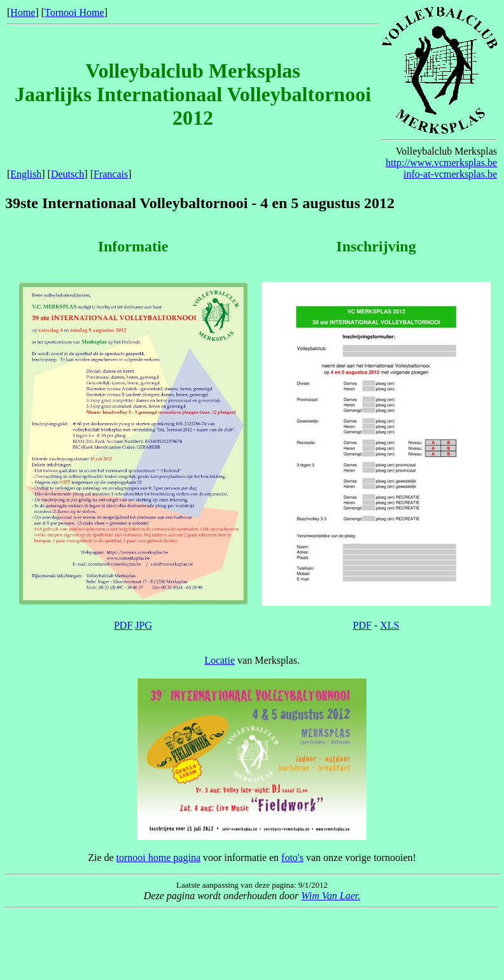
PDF (123, 625)
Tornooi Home (74, 12)
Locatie (220, 660)
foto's (292, 857)
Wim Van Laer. (331, 896)
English (26, 174)
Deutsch (67, 174)
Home (23, 12)
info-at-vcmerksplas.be (450, 174)
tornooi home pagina (158, 857)
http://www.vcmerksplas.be (441, 163)
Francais (111, 174)
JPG (143, 625)
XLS (389, 625)
